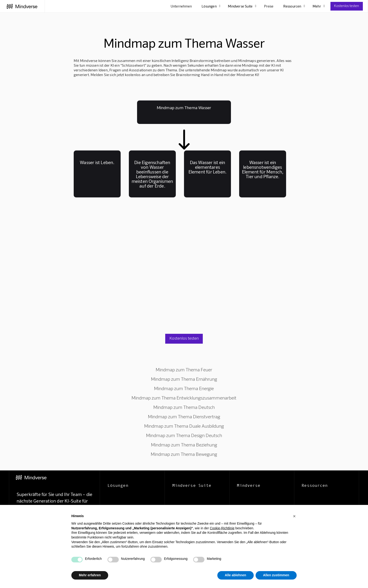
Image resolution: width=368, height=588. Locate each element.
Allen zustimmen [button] (276, 575)
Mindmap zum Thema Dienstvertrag (184, 416)
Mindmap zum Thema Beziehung (184, 445)
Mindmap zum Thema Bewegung (184, 454)
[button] (294, 516)
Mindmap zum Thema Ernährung (184, 379)
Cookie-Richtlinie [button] (222, 528)
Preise (269, 6)
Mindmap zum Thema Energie (184, 388)
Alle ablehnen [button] (236, 575)
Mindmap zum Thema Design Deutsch (184, 435)
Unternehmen (181, 6)
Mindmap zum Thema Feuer (184, 369)
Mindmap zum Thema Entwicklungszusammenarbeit (184, 398)
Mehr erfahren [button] (90, 575)
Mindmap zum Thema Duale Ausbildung (184, 426)
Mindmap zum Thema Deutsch (184, 407)
